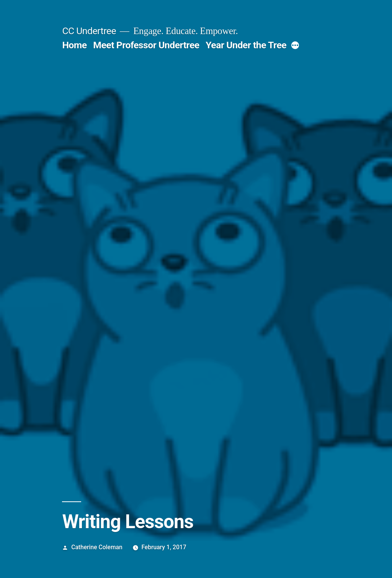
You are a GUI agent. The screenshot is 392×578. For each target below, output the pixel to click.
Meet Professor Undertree (146, 45)
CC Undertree (89, 31)
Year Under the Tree (246, 45)
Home (74, 45)
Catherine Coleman (97, 547)
